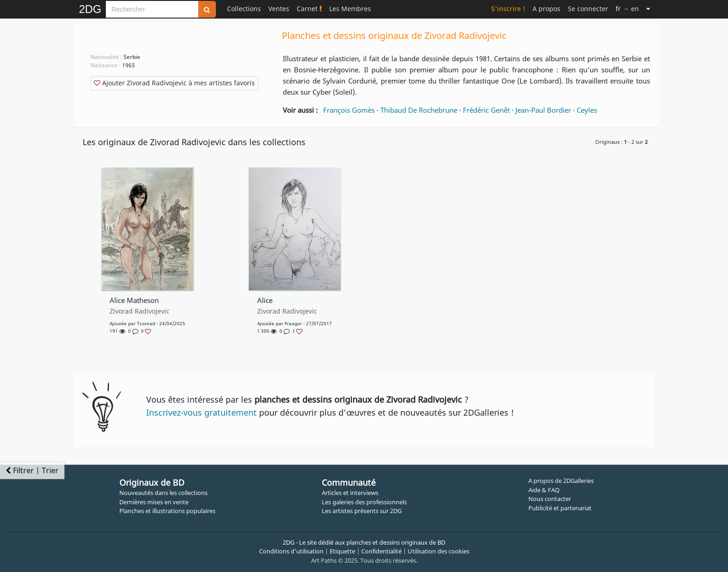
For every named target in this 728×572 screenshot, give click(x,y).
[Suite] (648, 9)
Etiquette (342, 551)
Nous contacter (550, 499)
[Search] (152, 9)
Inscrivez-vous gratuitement (201, 412)
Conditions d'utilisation (291, 551)
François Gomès (349, 110)
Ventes (279, 9)
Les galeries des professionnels (364, 502)
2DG (90, 9)
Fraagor (293, 323)
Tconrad (146, 323)
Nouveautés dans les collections (163, 493)
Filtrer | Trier (32, 470)
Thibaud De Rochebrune (419, 110)
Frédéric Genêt (486, 110)
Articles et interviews (350, 493)
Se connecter (588, 9)
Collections (244, 9)
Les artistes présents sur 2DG (362, 511)
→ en (627, 9)
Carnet (309, 9)
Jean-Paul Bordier (543, 110)
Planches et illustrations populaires (167, 511)
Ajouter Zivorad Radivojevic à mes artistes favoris (174, 83)
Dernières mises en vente (154, 502)
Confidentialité (381, 551)
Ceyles (587, 110)
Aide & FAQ (544, 490)
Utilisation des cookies (439, 551)
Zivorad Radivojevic (140, 311)
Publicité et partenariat (560, 508)
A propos (546, 9)
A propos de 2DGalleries (561, 481)
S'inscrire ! (508, 9)
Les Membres (350, 9)
